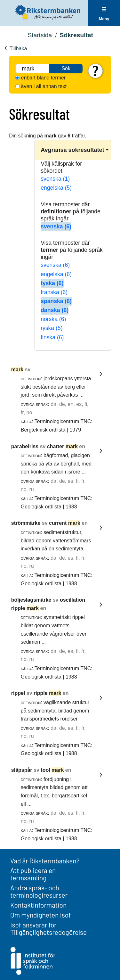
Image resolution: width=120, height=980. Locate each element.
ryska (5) (52, 328)
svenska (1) (55, 179)
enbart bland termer (44, 78)
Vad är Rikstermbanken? (45, 861)
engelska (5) (56, 188)
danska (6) (55, 310)
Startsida (40, 35)
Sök (66, 68)
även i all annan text (44, 86)
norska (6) (53, 319)
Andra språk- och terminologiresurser (39, 891)
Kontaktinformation (38, 905)
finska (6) (52, 337)
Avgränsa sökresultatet (72, 150)
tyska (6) (52, 283)
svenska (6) (56, 226)
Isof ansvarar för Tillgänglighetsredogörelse (48, 928)
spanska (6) (56, 301)
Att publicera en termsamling (33, 874)
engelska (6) (56, 274)
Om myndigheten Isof (40, 915)
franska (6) (54, 292)
